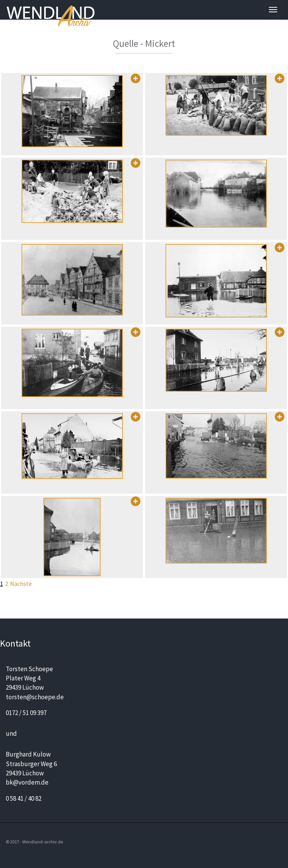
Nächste (21, 584)
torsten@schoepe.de (35, 697)
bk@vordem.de (27, 782)
